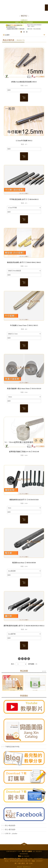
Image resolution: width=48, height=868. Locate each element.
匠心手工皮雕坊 (24, 6)
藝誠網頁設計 (27, 867)
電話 (20, 856)
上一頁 (22, 659)
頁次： (13, 664)
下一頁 (25, 659)
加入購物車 (24, 98)
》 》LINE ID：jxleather (9, 834)
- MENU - (24, 16)
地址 (5, 859)
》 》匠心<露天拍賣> (9, 830)
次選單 (24, 35)
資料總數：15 (33, 664)
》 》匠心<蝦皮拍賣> (9, 826)
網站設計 (20, 867)
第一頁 (19, 659)
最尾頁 (29, 659)
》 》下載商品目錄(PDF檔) (11, 747)
